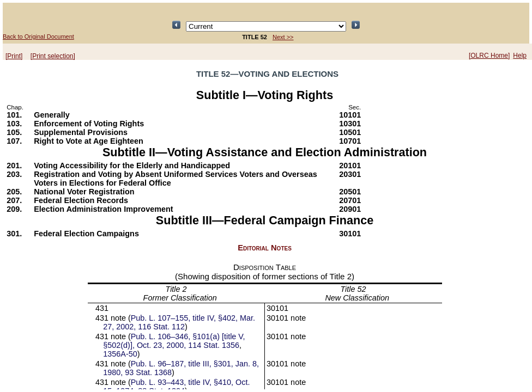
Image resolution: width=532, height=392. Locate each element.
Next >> (283, 37)
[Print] (14, 56)
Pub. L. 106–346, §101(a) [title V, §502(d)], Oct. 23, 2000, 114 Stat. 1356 (174, 341)
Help (520, 56)
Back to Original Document (38, 36)
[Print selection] (53, 56)
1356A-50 (120, 354)
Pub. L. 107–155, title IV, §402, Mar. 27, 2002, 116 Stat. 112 (179, 322)
